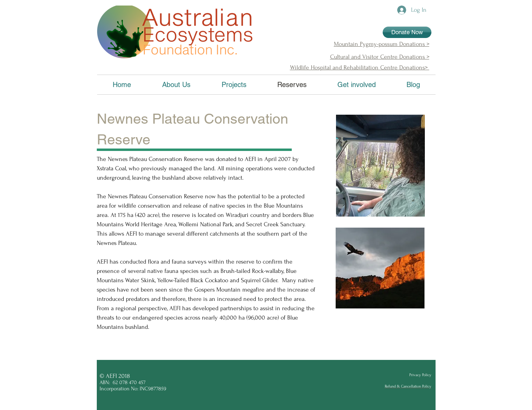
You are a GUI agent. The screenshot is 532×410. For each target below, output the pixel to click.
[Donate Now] (407, 32)
